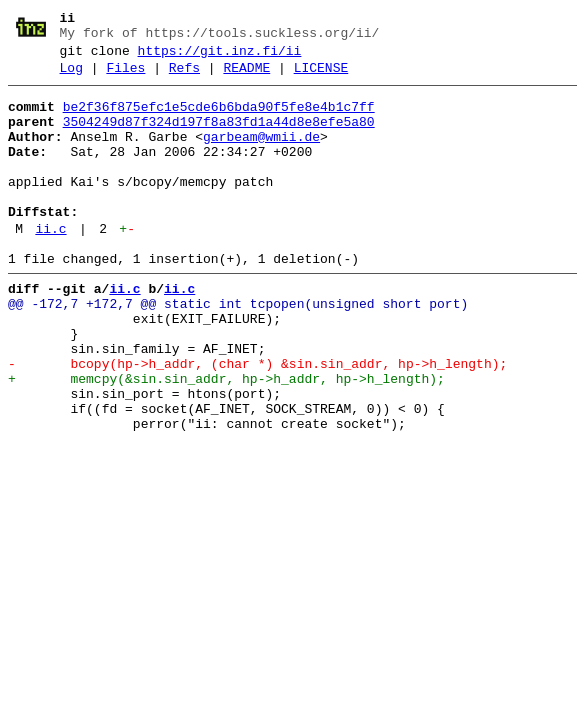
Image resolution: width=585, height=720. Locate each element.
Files (125, 77)
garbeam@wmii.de (261, 155)
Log (71, 77)
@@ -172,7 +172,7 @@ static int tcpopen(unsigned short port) (238, 349)
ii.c (50, 265)
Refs (184, 77)
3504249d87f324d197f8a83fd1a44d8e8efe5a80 (219, 137)
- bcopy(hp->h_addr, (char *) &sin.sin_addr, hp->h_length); (257, 421)
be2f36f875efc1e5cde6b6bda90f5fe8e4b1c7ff (219, 119)
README (246, 77)
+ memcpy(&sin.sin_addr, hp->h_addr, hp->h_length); (226, 439)
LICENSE (321, 77)
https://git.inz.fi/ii (220, 57)
